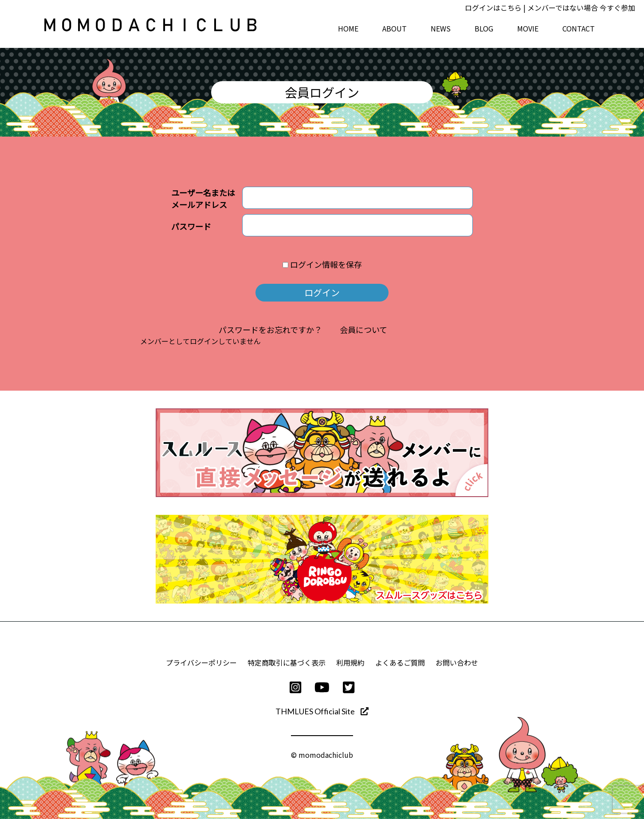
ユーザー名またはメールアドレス (203, 198)
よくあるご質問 (400, 662)
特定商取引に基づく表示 (287, 662)
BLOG (484, 28)
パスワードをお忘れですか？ (270, 329)
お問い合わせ (457, 662)
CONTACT (579, 28)
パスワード (191, 226)
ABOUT (395, 28)
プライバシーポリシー (201, 662)
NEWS (441, 28)
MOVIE (528, 28)
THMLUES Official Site (322, 711)
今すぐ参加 (617, 8)
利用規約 (350, 662)
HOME (348, 28)
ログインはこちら (493, 8)
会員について (363, 329)
